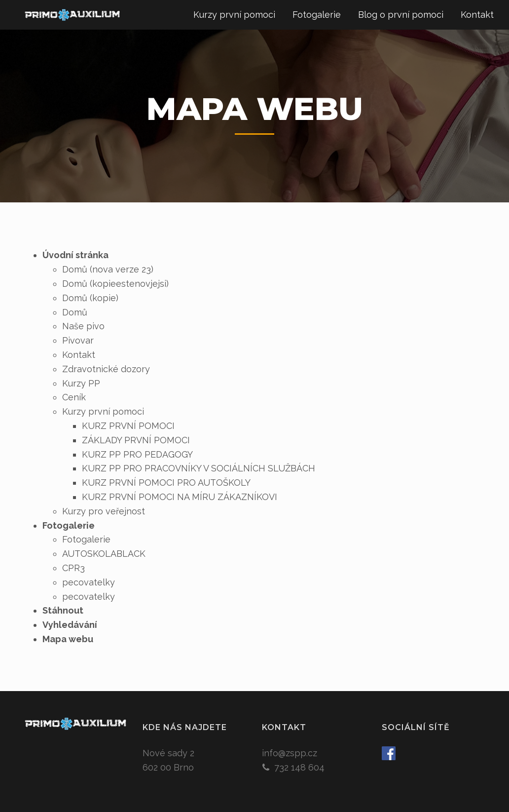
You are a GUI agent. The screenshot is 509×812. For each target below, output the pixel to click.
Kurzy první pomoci (234, 15)
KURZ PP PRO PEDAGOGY (137, 454)
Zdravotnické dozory (106, 369)
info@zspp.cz (290, 753)
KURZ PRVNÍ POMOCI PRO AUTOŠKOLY (166, 483)
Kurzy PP (81, 383)
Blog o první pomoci (401, 15)
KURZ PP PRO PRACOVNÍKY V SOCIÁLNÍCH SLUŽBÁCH (199, 468)
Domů (75, 312)
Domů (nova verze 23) (108, 269)
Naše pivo (83, 326)
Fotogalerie (317, 15)
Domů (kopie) (90, 298)
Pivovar (78, 340)
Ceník (74, 397)
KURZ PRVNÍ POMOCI (128, 426)
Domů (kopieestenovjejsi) (115, 284)
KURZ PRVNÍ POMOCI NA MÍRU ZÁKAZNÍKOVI (180, 497)
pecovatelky (89, 582)
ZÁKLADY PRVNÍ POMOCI (136, 440)
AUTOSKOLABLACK (104, 554)
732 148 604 (299, 767)
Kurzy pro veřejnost (104, 511)
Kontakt (477, 15)
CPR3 (73, 568)
